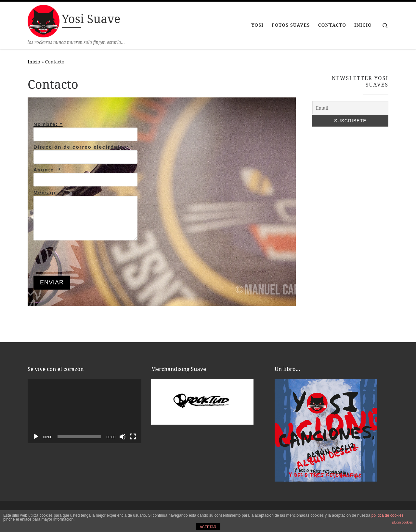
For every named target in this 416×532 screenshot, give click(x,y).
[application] (84, 411)
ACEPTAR (208, 527)
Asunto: (47, 170)
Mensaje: (49, 192)
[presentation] (83, 258)
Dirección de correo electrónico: (84, 147)
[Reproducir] (36, 437)
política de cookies (388, 515)
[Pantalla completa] (133, 437)
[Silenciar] (123, 437)
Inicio (34, 62)
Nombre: (48, 124)
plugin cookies (403, 522)
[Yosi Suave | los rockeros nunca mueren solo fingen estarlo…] (44, 20)
